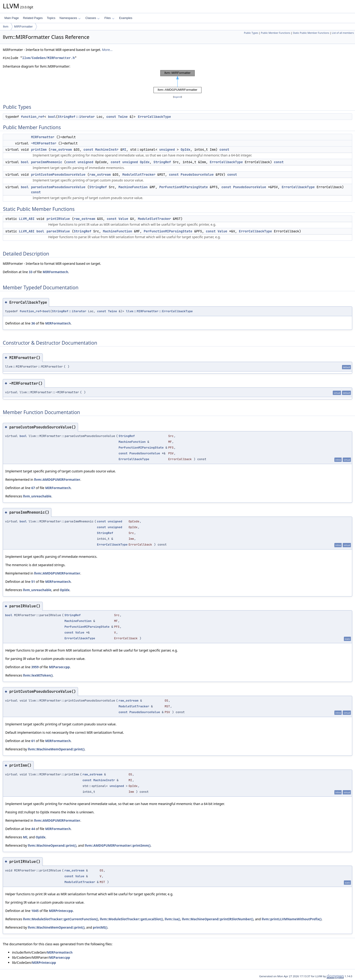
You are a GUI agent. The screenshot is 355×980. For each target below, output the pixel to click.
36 (33, 323)
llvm (6, 27)
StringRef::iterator (76, 117)
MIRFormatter (23, 27)
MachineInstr (107, 150)
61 (33, 741)
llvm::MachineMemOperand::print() (56, 749)
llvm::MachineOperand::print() (52, 845)
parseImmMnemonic (46, 162)
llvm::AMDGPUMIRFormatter (57, 479)
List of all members (343, 33)
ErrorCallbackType (154, 117)
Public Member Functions (276, 33)
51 (33, 582)
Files (109, 18)
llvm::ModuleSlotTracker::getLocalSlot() (131, 919)
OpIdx (185, 150)
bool (52, 117)
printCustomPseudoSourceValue (58, 175)
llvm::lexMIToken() (38, 675)
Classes (93, 18)
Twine (123, 117)
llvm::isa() (172, 919)
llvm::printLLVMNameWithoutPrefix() (292, 919)
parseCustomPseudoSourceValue (58, 187)
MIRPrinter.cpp (61, 911)
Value (123, 219)
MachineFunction (133, 187)
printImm (39, 150)
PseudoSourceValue (197, 175)
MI (124, 150)
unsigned (167, 150)
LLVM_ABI (27, 219)
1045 (35, 911)
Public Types (251, 33)
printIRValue (58, 219)
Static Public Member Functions (311, 33)
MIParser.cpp (59, 667)
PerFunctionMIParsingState (184, 187)
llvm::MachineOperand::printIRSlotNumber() (218, 919)
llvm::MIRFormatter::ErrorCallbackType (159, 311)
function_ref (32, 117)
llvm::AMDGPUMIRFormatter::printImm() (117, 845)
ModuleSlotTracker (139, 175)
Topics (51, 18)
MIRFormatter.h (55, 272)
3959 (35, 667)
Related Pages (33, 18)
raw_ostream (61, 150)
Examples (126, 18)
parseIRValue (58, 231)
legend (178, 97)
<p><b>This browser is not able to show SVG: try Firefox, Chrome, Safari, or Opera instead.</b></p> (178, 82)
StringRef (162, 162)
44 (33, 829)
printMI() (100, 927)
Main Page (12, 18)
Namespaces (70, 18)
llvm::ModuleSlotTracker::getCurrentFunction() (60, 919)
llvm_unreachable (37, 496)
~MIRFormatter (44, 143)
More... (107, 50)
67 (33, 488)
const (111, 117)
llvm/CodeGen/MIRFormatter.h (48, 58)
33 (31, 272)
